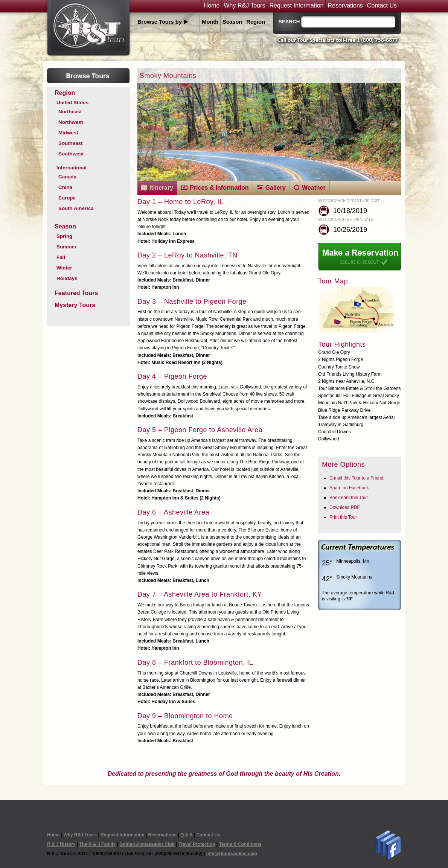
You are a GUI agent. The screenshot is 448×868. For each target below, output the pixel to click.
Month (210, 22)
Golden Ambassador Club (147, 844)
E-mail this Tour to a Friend (356, 478)
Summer (66, 247)
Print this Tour (343, 517)
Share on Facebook (349, 488)
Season (232, 22)
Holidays (67, 278)
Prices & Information (219, 188)
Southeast (70, 143)
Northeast (70, 112)
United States (72, 103)
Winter (64, 268)
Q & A (186, 835)
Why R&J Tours (244, 6)
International (72, 168)
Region (256, 22)
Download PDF (345, 507)
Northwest (71, 122)
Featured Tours (76, 293)
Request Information (296, 6)
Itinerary (161, 188)
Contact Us (382, 6)
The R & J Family (97, 844)
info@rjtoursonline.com (232, 854)
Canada (67, 177)
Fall (61, 257)
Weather (314, 188)
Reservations (345, 6)
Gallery (276, 188)
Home (212, 6)
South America (76, 208)
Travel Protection (197, 844)
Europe (67, 198)
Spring (64, 236)
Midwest (68, 133)
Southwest (71, 154)
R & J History (61, 844)
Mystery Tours (75, 305)
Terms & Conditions (240, 844)
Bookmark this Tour (349, 498)
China (65, 187)
